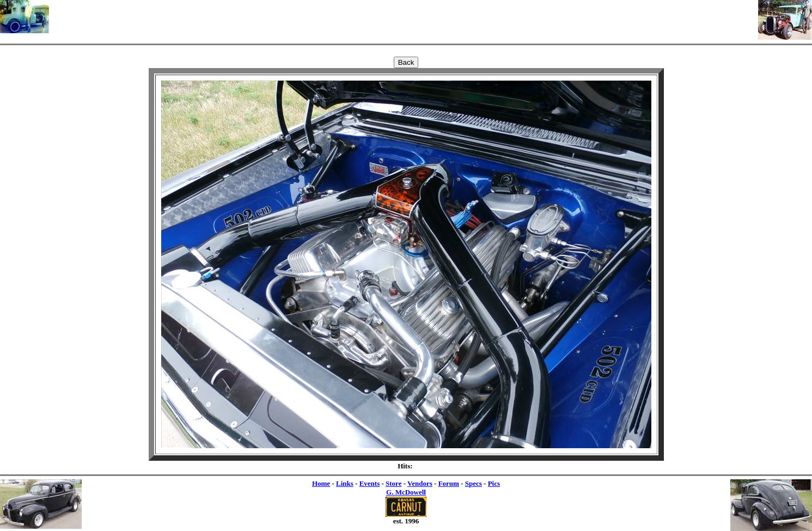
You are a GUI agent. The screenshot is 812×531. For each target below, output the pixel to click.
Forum (449, 483)
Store (393, 483)
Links (345, 483)
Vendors (420, 483)
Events (370, 483)
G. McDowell (406, 492)
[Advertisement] (404, 16)
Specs (474, 483)
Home (321, 483)
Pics (494, 483)
